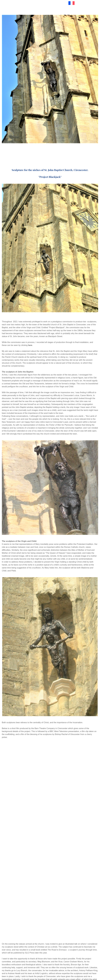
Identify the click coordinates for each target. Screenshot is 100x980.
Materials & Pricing (54, 3)
